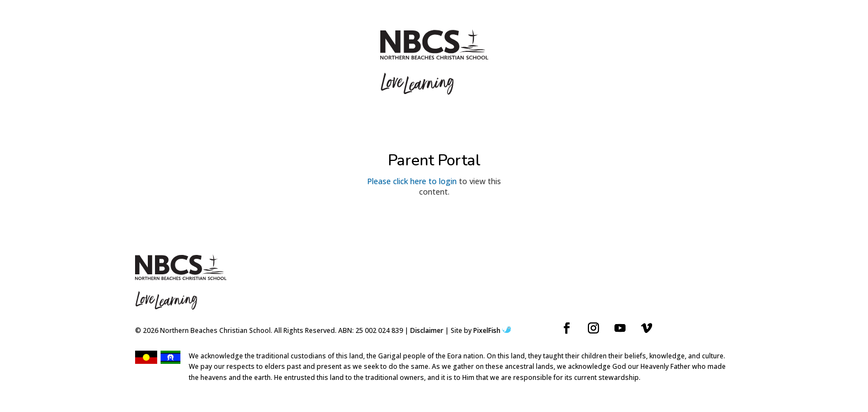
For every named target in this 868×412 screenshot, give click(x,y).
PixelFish (492, 330)
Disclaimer (427, 330)
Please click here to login (412, 181)
